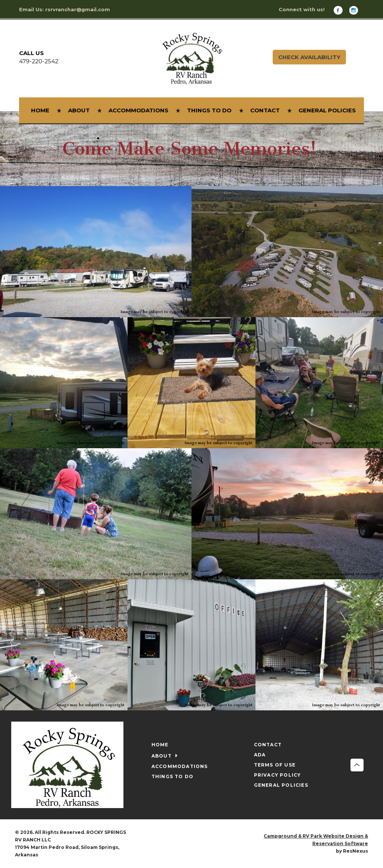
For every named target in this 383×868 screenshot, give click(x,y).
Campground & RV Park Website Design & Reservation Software (316, 840)
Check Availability (309, 57)
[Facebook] (341, 10)
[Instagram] (356, 10)
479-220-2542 (39, 61)
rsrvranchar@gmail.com (78, 9)
